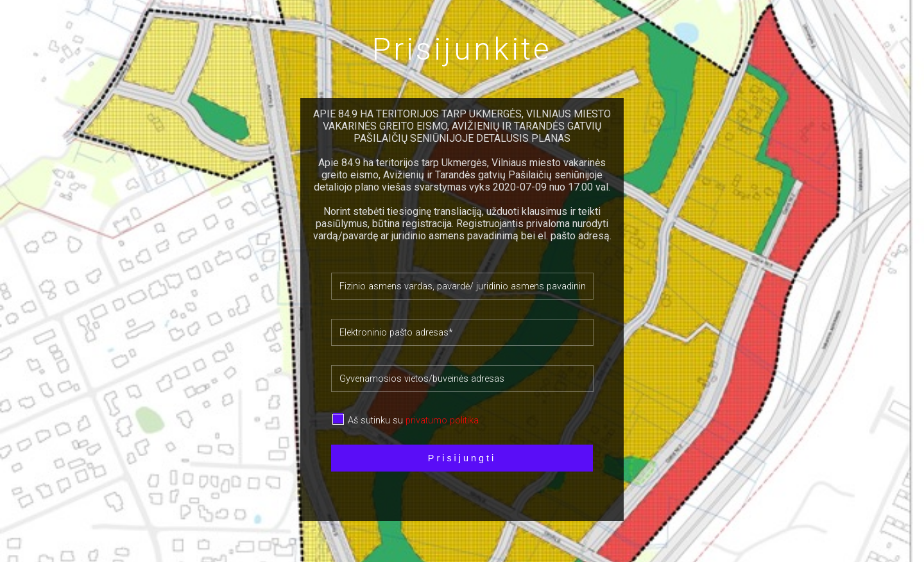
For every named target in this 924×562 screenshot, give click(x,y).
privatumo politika (442, 421)
